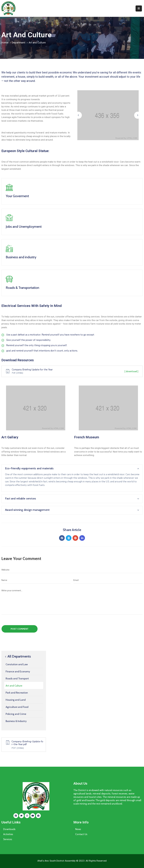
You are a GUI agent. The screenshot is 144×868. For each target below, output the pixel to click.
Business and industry (21, 257)
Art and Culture (14, 686)
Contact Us (81, 834)
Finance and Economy (18, 672)
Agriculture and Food (17, 707)
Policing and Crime (16, 714)
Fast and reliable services (21, 498)
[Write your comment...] (72, 601)
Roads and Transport (17, 679)
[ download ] (131, 371)
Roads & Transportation (22, 288)
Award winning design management (27, 510)
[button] (78, 115)
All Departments (18, 656)
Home (5, 43)
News (78, 829)
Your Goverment (17, 196)
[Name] (36, 580)
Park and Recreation (17, 693)
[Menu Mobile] (139, 8)
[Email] (108, 580)
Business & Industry (16, 721)
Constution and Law (17, 664)
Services (8, 839)
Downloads (9, 829)
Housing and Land (16, 700)
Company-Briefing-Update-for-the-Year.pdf (27, 743)
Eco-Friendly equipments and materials (29, 468)
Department (19, 43)
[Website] (72, 570)
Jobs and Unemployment (24, 227)
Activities (8, 834)
